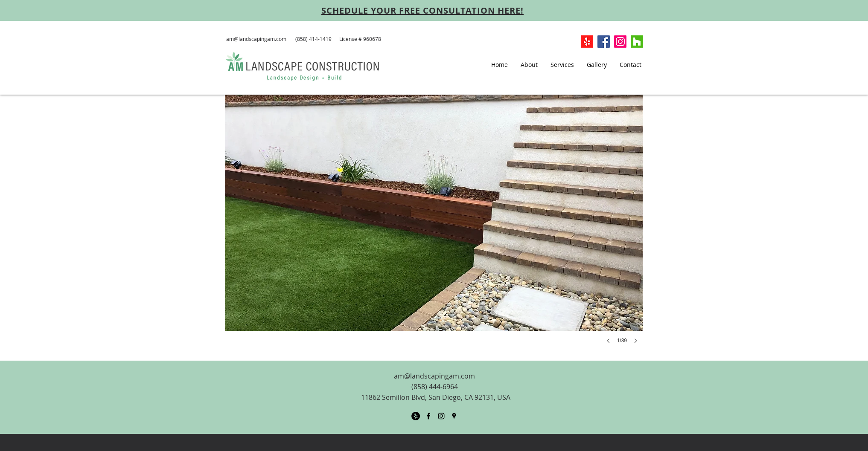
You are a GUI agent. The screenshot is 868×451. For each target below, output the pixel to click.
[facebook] (428, 416)
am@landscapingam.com (256, 39)
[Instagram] (620, 42)
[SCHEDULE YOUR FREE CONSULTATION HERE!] (422, 10)
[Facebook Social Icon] (604, 42)
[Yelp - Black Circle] (416, 416)
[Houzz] (637, 42)
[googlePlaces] (454, 416)
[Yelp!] (587, 42)
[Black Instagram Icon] (441, 416)
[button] (434, 228)
